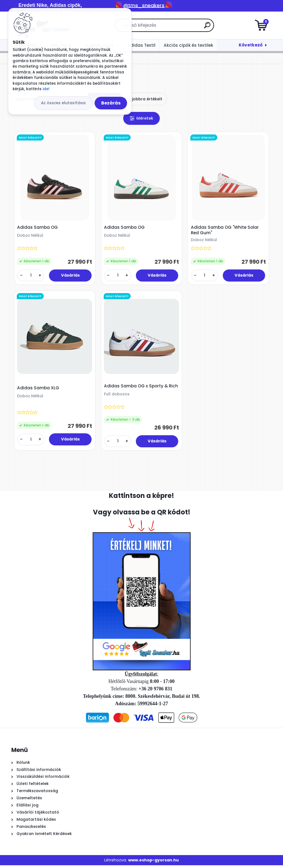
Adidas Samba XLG (39, 390)
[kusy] (31, 276)
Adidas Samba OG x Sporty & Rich (136, 391)
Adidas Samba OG (38, 228)
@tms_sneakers (144, 5)
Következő (251, 45)
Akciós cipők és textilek (188, 45)
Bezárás (111, 103)
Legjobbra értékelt (144, 99)
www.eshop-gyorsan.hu (153, 863)
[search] (207, 27)
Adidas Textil (141, 45)
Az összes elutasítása (63, 103)
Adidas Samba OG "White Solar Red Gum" (225, 231)
